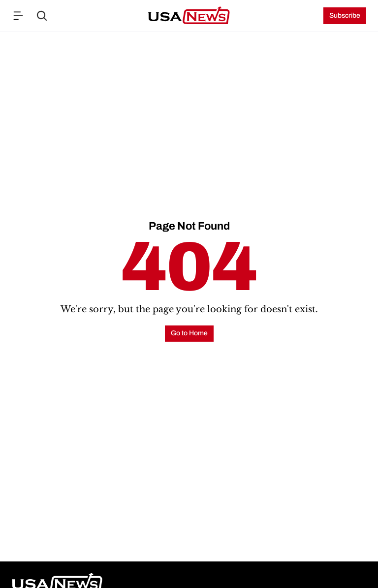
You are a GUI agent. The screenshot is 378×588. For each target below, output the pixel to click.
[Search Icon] (42, 16)
